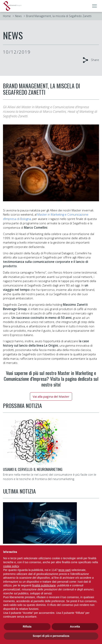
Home (7, 16)
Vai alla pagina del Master (51, 396)
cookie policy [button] (11, 566)
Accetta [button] (75, 627)
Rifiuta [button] (27, 627)
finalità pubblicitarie (44, 585)
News (18, 16)
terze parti (65, 570)
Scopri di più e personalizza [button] (51, 636)
